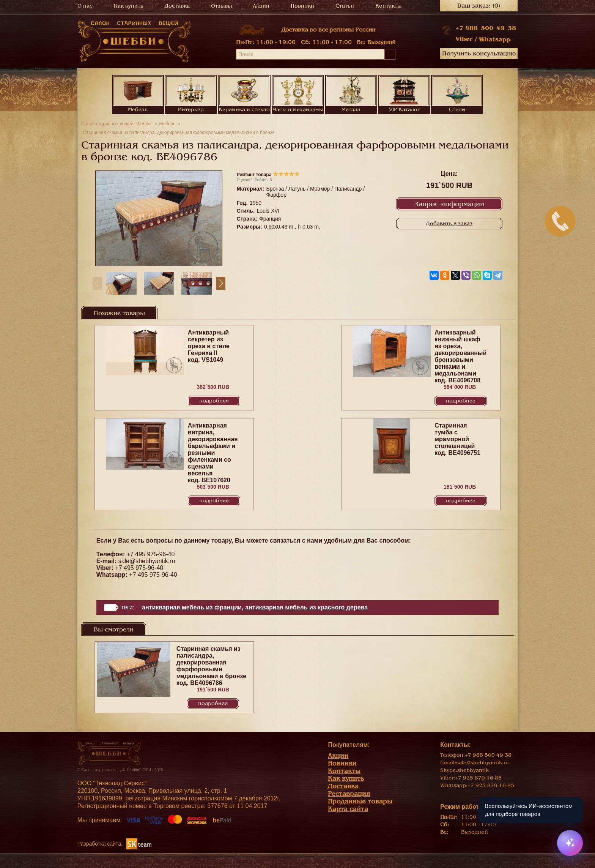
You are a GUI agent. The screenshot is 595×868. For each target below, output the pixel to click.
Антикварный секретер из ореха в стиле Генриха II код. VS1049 (209, 346)
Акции (261, 6)
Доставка (177, 6)
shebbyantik (473, 770)
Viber (464, 39)
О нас (85, 6)
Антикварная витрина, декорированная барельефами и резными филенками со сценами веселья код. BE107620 (213, 453)
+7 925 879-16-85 (478, 778)
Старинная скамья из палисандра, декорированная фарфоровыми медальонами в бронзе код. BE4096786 (211, 666)
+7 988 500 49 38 (486, 28)
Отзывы (221, 6)
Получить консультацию (479, 54)
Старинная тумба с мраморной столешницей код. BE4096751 (457, 439)
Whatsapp (495, 39)
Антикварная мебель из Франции (192, 607)
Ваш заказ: (479, 6)
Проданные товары (360, 801)
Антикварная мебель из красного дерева (306, 607)
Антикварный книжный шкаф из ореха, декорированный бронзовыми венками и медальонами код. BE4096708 (460, 356)
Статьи (345, 6)
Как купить (129, 6)
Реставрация (349, 794)
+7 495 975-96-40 (151, 554)
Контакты (388, 6)
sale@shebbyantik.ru (147, 561)
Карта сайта (348, 809)
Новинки (302, 6)
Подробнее (214, 401)
